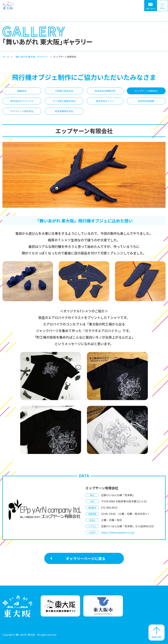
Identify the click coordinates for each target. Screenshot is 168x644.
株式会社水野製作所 (105, 91)
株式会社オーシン (105, 101)
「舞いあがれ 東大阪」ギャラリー (31, 57)
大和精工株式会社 (64, 91)
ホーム (6, 57)
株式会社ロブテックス (22, 101)
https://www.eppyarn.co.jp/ (118, 532)
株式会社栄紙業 (146, 101)
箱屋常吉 (22, 91)
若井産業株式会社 (64, 111)
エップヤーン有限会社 (146, 91)
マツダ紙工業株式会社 (64, 101)
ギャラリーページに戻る (86, 558)
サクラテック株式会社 (22, 111)
